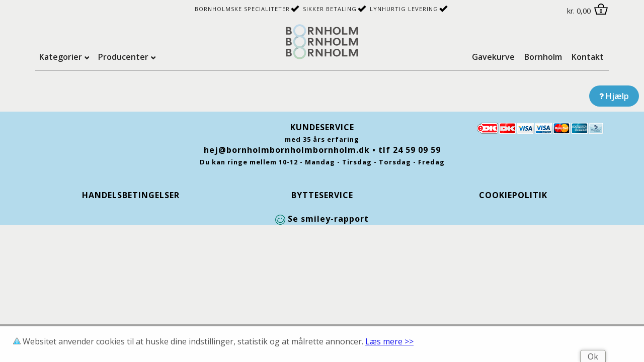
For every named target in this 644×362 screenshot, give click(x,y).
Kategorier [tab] (61, 57)
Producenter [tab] (123, 57)
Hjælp (614, 96)
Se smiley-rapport (322, 219)
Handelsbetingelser (131, 195)
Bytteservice (322, 195)
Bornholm (543, 57)
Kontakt (588, 57)
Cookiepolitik (513, 195)
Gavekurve (493, 57)
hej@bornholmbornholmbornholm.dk (287, 150)
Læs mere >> (389, 341)
